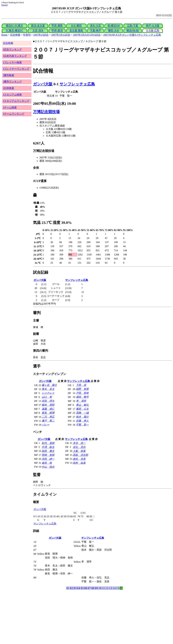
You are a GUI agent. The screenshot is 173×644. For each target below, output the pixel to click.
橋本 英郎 (48, 405)
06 (86, 588)
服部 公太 (82, 409)
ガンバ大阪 (43, 84)
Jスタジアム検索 (12, 95)
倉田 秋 (47, 463)
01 (68, 588)
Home (5, 5)
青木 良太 (48, 389)
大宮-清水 (38, 31)
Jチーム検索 (10, 107)
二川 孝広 (48, 417)
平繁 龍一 (82, 425)
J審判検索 (9, 75)
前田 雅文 (48, 451)
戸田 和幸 (82, 393)
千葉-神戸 (95, 31)
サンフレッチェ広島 (77, 84)
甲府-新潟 (57, 31)
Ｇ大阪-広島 (153, 31)
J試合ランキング (12, 49)
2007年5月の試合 (61, 35)
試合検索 (15, 35)
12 (107, 588)
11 (103, 588)
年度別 (27, 35)
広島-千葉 (133, 26)
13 (111, 588)
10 (100, 588)
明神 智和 (48, 455)
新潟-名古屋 (38, 26)
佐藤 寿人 (82, 421)
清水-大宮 (95, 26)
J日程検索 (9, 88)
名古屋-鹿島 (76, 31)
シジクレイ (48, 393)
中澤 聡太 (48, 447)
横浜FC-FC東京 (14, 26)
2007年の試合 (41, 35)
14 (114, 588)
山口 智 (47, 397)
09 (96, 588)
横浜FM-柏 (133, 31)
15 (118, 588)
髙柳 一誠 (82, 413)
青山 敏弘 (82, 405)
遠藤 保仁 (48, 409)
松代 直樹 (48, 443)
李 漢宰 (81, 401)
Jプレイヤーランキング (16, 69)
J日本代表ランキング (15, 56)
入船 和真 (79, 451)
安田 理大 (48, 401)
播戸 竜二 (48, 421)
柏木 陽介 (82, 417)
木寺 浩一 (79, 443)
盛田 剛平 (82, 397)
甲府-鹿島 (57, 26)
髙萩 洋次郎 (80, 455)
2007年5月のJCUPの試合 (87, 35)
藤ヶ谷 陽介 (49, 385)
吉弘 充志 (79, 447)
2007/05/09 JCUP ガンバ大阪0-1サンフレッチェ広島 (132, 35)
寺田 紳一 (48, 459)
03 (75, 588)
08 (93, 588)
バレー (46, 425)
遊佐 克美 (79, 459)
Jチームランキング (14, 114)
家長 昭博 (48, 413)
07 (89, 588)
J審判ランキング (12, 82)
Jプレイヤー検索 (12, 62)
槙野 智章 (82, 389)
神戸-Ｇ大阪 (153, 26)
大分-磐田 (76, 26)
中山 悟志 (48, 467)
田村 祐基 (79, 463)
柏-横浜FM (114, 26)
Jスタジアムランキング (16, 101)
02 (72, 588)
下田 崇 (81, 385)
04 (79, 588)
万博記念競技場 (46, 112)
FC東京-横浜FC (14, 31)
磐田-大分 (114, 31)
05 (82, 588)
